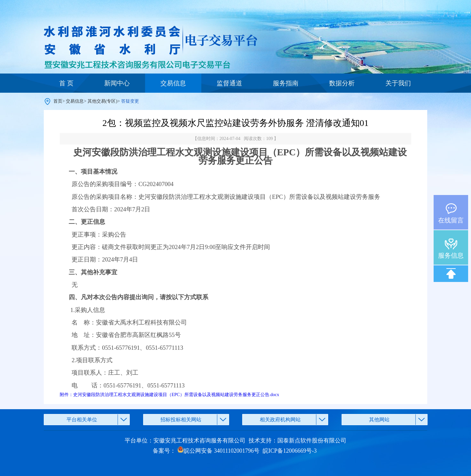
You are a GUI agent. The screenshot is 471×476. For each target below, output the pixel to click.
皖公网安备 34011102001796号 (218, 451)
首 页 (66, 83)
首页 (58, 101)
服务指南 (286, 83)
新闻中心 (117, 83)
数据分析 (342, 83)
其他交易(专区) (102, 101)
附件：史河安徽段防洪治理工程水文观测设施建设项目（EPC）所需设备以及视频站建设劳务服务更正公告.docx (169, 395)
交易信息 (173, 83)
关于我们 (398, 83)
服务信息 (451, 255)
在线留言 (451, 220)
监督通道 (229, 83)
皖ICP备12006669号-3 (290, 451)
